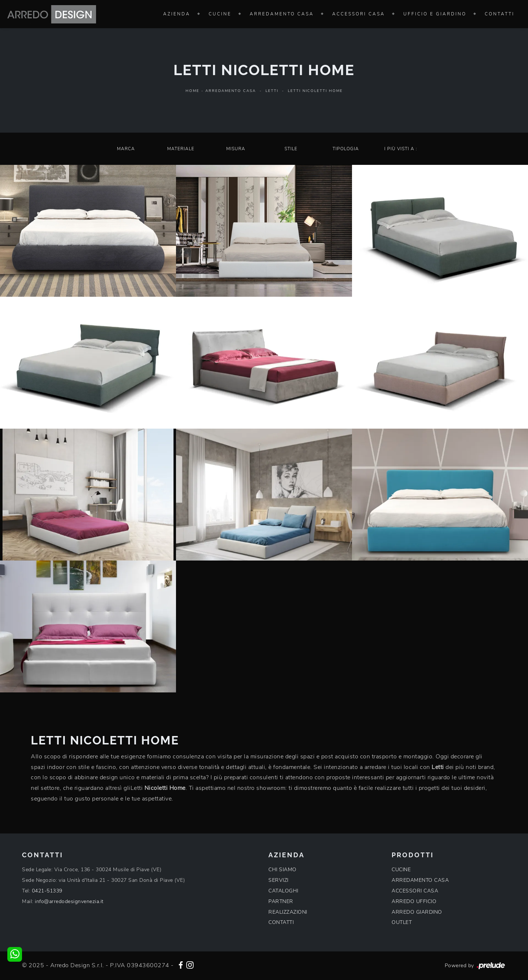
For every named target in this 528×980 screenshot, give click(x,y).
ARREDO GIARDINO (417, 912)
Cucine (220, 14)
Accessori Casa (359, 14)
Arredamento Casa (282, 14)
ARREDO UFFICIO (414, 901)
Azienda (177, 14)
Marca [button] (126, 149)
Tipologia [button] (346, 149)
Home (192, 91)
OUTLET (402, 922)
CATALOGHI (283, 891)
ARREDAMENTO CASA (420, 880)
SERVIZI (278, 880)
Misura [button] (236, 149)
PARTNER (281, 901)
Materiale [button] (181, 149)
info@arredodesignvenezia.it (69, 901)
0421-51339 (47, 891)
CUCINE (401, 870)
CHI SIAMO (283, 870)
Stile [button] (291, 149)
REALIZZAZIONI (288, 912)
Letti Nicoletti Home (315, 91)
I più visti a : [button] (401, 149)
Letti (272, 91)
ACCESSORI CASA (415, 891)
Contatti (500, 14)
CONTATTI (281, 922)
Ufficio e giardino (435, 14)
